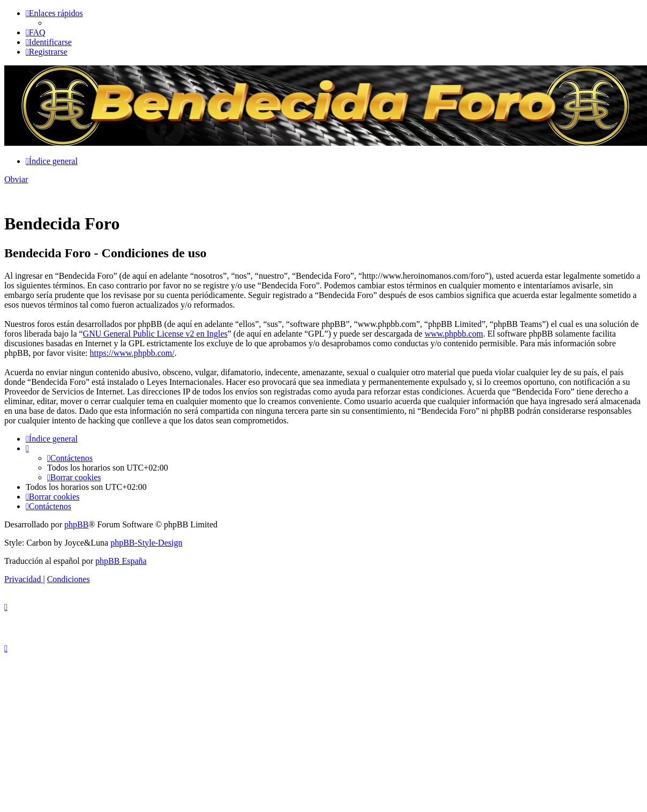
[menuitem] (36, 32)
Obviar (16, 179)
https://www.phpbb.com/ (132, 353)
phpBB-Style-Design (146, 543)
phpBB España (121, 561)
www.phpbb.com (454, 334)
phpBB (76, 524)
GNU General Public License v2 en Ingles (155, 334)
